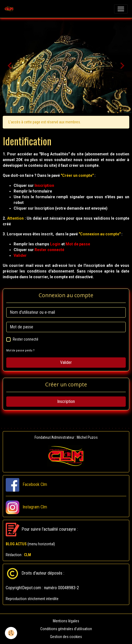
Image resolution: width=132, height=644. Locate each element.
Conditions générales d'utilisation (66, 629)
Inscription (66, 401)
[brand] (10, 9)
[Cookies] (11, 633)
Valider (66, 362)
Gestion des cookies (66, 637)
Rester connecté (26, 339)
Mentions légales (66, 621)
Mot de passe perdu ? (20, 350)
